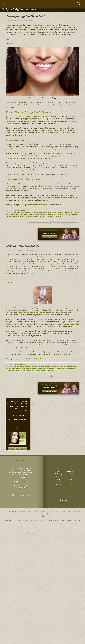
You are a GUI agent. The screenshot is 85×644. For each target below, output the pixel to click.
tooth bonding (57, 216)
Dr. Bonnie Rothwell (34, 359)
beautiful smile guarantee (65, 367)
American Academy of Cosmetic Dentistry (43, 367)
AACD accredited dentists (22, 212)
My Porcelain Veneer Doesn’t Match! (22, 246)
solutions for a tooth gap (44, 216)
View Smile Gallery (18, 449)
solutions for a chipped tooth (27, 216)
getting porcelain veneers (30, 119)
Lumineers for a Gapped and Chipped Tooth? (25, 17)
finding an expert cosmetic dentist (64, 212)
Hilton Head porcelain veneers (30, 214)
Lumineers (28, 116)
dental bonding (47, 128)
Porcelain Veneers (19, 210)
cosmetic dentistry (36, 212)
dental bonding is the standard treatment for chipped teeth (34, 312)
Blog (80, 520)
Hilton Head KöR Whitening (37, 520)
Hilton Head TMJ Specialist (70, 520)
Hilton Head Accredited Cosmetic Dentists (15, 520)
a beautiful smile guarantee (27, 354)
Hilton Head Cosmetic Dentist (37, 205)
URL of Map (21, 477)
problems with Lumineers (55, 214)
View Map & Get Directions (21, 496)
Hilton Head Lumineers (53, 520)
